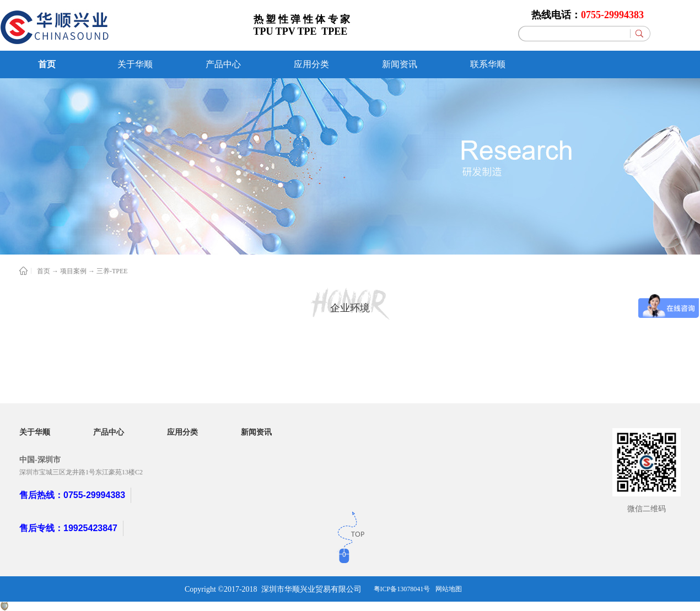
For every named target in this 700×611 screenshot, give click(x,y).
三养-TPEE (112, 271)
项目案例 (73, 271)
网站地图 (449, 589)
